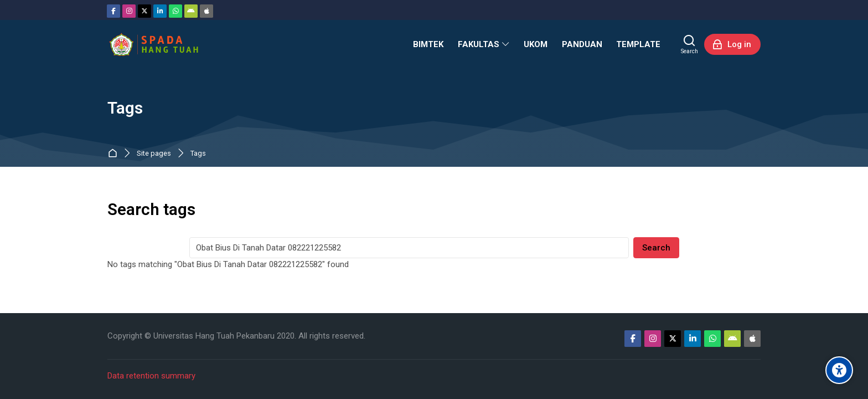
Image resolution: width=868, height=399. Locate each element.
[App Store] (206, 11)
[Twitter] (144, 11)
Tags (198, 154)
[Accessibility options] (839, 370)
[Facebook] (113, 11)
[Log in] (732, 44)
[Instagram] (129, 11)
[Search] (689, 44)
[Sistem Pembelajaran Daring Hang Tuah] (153, 44)
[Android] (191, 11)
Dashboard (115, 154)
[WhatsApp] (175, 11)
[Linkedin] (160, 11)
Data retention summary (151, 376)
